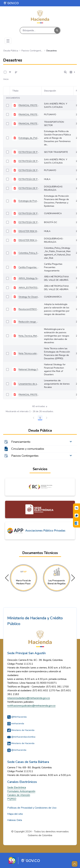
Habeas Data (15, 820)
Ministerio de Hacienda (21, 730)
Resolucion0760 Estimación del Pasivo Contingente (29, 309)
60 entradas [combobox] (41, 406)
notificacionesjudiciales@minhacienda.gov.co (31, 706)
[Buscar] (37, 30)
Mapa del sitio (15, 814)
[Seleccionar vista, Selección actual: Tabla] (73, 72)
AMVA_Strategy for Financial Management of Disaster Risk (29, 278)
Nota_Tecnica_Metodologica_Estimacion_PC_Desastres (29, 336)
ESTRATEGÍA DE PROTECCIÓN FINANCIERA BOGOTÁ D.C (29, 222)
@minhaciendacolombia (21, 737)
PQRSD (12, 799)
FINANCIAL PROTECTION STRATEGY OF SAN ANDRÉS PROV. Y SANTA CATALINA (29, 105)
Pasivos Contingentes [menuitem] (25, 456)
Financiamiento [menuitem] (21, 442)
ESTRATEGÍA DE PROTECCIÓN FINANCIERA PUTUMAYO (29, 170)
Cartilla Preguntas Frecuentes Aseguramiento (29, 267)
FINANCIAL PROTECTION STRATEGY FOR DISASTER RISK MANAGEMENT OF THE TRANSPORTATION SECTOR (29, 124)
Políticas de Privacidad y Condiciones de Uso (32, 808)
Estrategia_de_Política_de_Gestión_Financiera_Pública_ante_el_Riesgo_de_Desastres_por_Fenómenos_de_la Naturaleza (29, 138)
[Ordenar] (16, 72)
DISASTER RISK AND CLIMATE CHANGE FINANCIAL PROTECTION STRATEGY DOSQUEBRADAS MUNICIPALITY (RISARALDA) (29, 240)
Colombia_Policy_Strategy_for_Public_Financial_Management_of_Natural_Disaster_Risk (29, 253)
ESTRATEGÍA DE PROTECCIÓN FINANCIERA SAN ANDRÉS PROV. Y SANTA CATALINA (29, 161)
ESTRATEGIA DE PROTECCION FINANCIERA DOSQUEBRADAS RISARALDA (29, 188)
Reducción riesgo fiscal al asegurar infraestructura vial (29, 322)
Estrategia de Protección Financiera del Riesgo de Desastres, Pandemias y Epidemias (29, 201)
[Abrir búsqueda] (65, 72)
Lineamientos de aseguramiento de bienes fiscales (29, 384)
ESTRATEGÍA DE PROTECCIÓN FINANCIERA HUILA (29, 179)
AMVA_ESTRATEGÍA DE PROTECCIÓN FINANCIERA (29, 288)
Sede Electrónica (17, 787)
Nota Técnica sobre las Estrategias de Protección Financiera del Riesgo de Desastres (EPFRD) (29, 353)
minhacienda (16, 724)
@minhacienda (17, 750)
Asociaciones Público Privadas (45, 531)
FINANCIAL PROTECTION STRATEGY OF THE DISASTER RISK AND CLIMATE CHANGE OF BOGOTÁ (29, 395)
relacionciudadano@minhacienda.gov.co (29, 698)
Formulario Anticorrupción (21, 791)
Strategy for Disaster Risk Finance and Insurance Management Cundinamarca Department (29, 297)
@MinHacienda (17, 717)
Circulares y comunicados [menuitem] (28, 449)
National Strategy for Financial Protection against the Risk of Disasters (29, 369)
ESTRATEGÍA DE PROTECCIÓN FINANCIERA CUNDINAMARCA (29, 213)
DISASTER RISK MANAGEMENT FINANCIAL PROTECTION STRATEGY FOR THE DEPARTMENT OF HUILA (29, 231)
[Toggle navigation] (8, 41)
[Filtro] (10, 72)
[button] (73, 578)
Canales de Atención (19, 795)
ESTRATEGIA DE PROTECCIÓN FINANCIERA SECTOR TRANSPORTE (29, 152)
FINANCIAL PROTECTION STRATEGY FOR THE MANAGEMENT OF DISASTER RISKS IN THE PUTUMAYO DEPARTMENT (29, 115)
